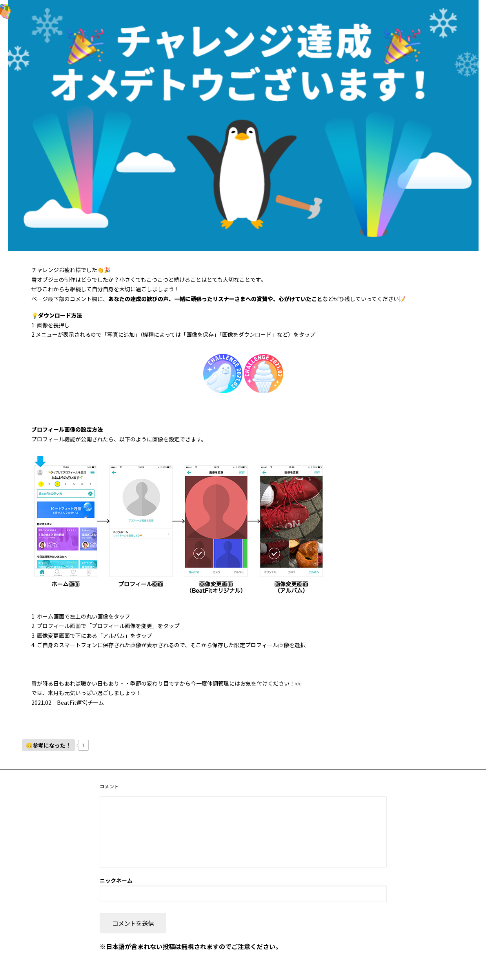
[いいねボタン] (48, 745)
